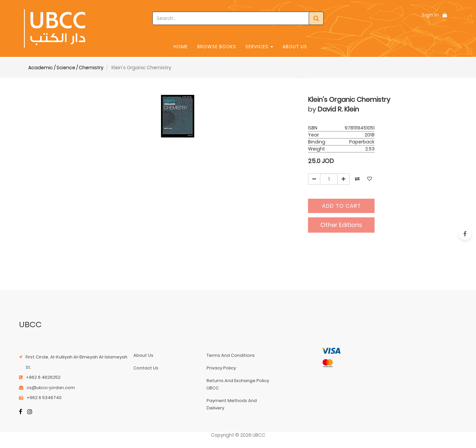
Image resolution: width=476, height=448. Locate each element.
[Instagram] (30, 412)
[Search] (316, 18)
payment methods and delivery (232, 404)
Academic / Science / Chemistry (66, 68)
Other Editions (341, 225)
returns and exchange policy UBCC (238, 384)
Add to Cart (341, 206)
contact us (146, 368)
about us (143, 355)
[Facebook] (21, 412)
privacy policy (221, 368)
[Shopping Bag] (445, 15)
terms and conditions (231, 355)
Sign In (430, 15)
